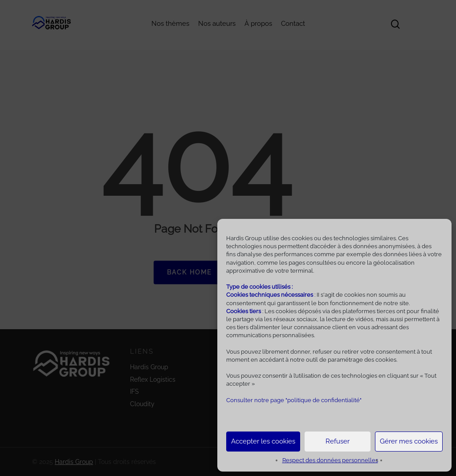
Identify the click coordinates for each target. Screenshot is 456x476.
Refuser (338, 441)
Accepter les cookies (263, 441)
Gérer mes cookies (409, 441)
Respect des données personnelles (330, 460)
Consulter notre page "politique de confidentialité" (294, 400)
